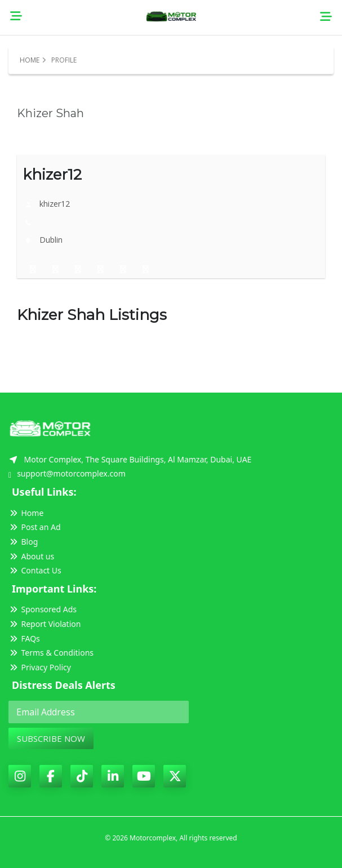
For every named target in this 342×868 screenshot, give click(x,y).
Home (30, 60)
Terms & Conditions (51, 653)
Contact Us (35, 570)
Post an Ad (35, 527)
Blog (23, 542)
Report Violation (45, 624)
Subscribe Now (51, 738)
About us (31, 556)
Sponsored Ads (43, 609)
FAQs (24, 638)
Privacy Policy (40, 667)
